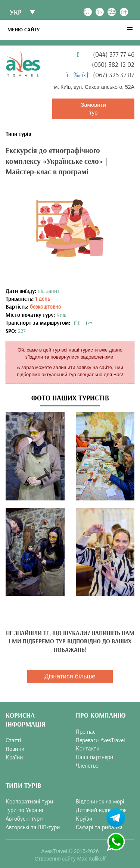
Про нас (86, 732)
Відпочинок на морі (100, 802)
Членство (87, 766)
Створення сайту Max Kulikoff (70, 859)
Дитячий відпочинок (101, 810)
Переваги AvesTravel (100, 740)
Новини (15, 749)
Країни (14, 758)
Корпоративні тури (29, 802)
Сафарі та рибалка (99, 827)
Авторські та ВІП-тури (33, 827)
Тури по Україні (24, 810)
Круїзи (84, 819)
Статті (13, 740)
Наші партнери (95, 757)
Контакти (88, 749)
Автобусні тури (24, 819)
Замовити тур (93, 109)
